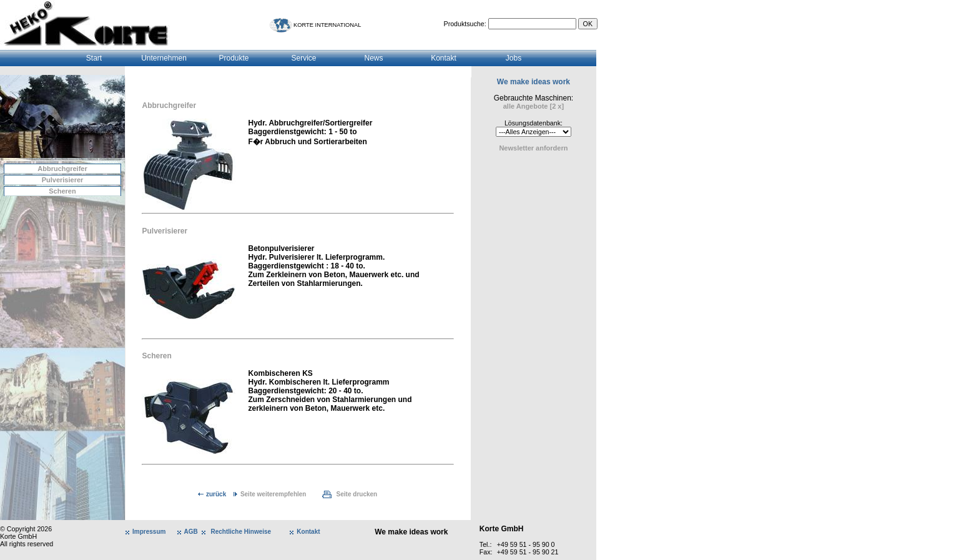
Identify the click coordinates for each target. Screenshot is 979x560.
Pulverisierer (63, 180)
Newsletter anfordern (533, 148)
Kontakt (444, 58)
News (373, 58)
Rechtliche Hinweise (241, 532)
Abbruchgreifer (62, 169)
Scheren (62, 191)
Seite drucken (357, 494)
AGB (191, 532)
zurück (216, 494)
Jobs (514, 58)
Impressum (149, 532)
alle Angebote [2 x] (534, 106)
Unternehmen (164, 58)
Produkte (234, 58)
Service (303, 58)
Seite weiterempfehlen (273, 494)
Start (94, 58)
